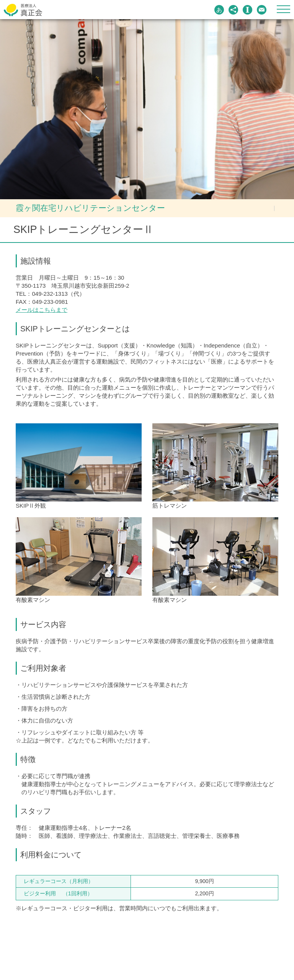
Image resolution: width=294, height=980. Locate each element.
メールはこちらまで (42, 310)
